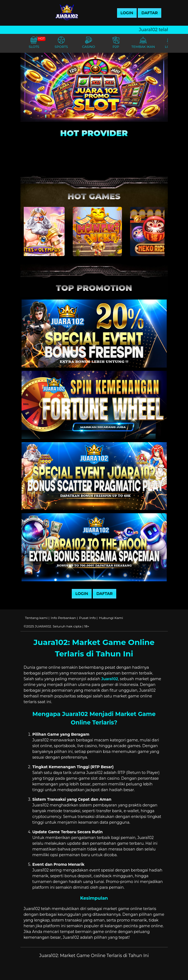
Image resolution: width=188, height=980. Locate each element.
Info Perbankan (63, 618)
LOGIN (127, 13)
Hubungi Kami (111, 618)
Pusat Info (87, 618)
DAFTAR (150, 13)
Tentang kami (36, 618)
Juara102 (110, 679)
